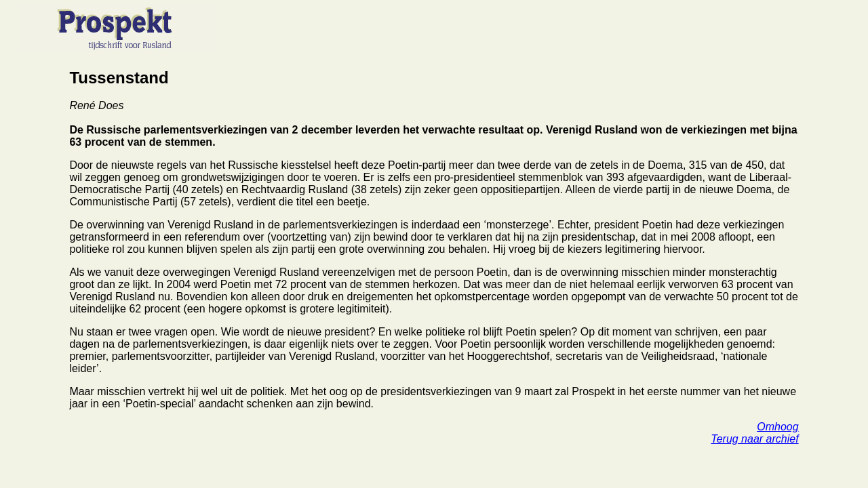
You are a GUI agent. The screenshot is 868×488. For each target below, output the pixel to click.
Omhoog (777, 427)
